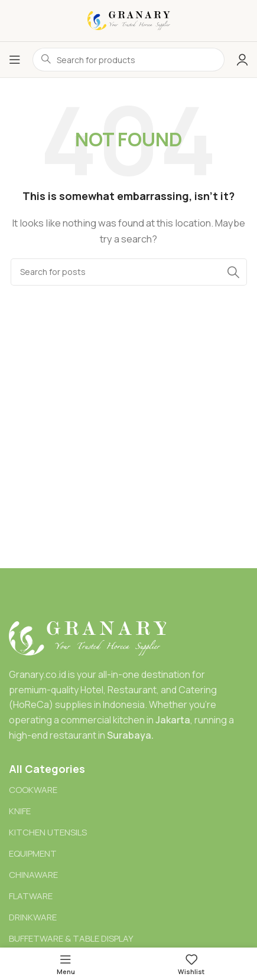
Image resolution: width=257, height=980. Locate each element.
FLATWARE (31, 896)
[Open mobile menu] (15, 60)
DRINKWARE (33, 917)
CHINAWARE (33, 875)
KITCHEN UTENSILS (48, 832)
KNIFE (20, 811)
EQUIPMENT (33, 853)
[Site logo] (129, 20)
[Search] (129, 272)
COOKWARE (33, 790)
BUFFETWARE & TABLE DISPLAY (71, 938)
